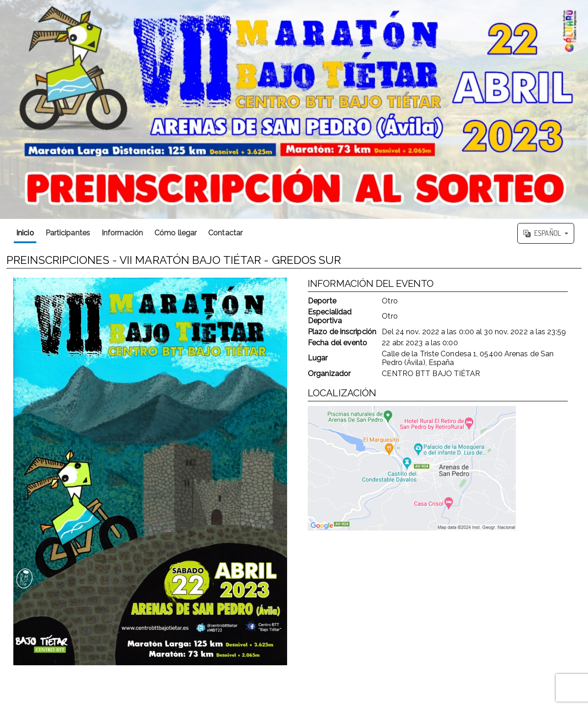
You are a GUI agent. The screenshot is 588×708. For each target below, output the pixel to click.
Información (122, 233)
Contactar (225, 233)
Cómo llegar (175, 233)
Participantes (68, 233)
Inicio (25, 233)
